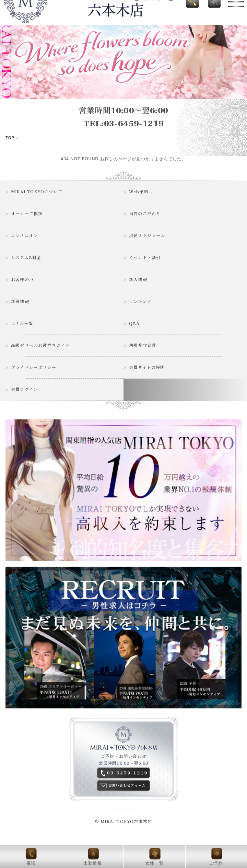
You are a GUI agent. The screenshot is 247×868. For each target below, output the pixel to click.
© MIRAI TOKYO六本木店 (123, 822)
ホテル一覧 (22, 324)
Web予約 (139, 192)
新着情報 (20, 302)
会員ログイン (24, 390)
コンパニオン (24, 236)
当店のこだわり (145, 214)
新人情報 (138, 280)
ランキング (140, 302)
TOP (10, 138)
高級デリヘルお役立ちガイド (40, 346)
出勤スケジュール (147, 236)
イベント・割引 (145, 258)
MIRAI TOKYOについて (37, 192)
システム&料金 (26, 258)
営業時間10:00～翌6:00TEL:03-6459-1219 (123, 117)
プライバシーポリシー (34, 368)
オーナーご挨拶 (27, 214)
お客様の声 (22, 280)
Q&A (134, 324)
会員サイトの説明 (147, 368)
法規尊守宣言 (143, 346)
